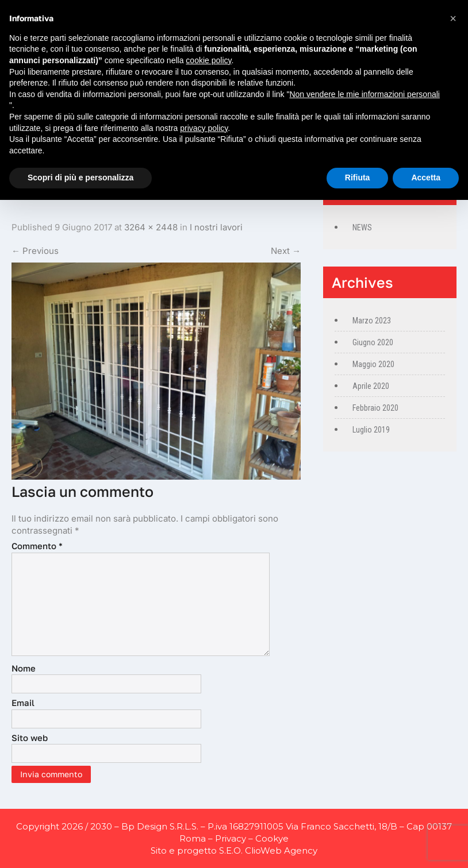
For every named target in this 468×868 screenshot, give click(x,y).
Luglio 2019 (371, 430)
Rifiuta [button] (358, 178)
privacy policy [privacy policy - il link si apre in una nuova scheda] (204, 128)
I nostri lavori (216, 227)
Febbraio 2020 (375, 408)
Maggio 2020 (373, 364)
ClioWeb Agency (281, 850)
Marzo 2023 (372, 321)
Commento (37, 546)
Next (286, 251)
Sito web (30, 738)
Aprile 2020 (371, 386)
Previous (35, 251)
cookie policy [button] (208, 60)
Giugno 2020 (373, 342)
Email (23, 703)
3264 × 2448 (151, 227)
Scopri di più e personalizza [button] (80, 178)
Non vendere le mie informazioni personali (364, 94)
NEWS (362, 227)
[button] (453, 18)
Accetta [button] (426, 178)
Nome (24, 668)
